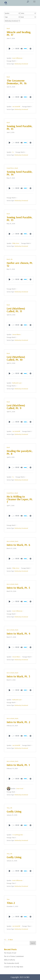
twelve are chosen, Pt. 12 (20, 264)
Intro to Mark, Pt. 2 (18, 722)
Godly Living (14, 811)
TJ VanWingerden (18, 835)
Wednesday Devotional (21, 64)
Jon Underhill (16, 107)
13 (9, 940)
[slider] (13, 49)
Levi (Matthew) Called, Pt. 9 (16, 407)
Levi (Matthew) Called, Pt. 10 (16, 358)
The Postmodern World (11, 963)
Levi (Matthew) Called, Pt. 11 (16, 310)
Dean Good (20, 788)
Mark (8, 28)
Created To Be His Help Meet (14, 967)
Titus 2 (11, 903)
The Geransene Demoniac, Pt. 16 (17, 82)
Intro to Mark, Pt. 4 (18, 633)
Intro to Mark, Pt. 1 (18, 765)
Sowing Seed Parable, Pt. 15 (20, 127)
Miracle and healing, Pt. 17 (19, 33)
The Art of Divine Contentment (14, 956)
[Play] (10, 49)
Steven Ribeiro (16, 334)
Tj (13, 152)
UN (11, 259)
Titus (8, 808)
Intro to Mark (11, 541)
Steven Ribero (16, 657)
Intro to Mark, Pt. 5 (18, 588)
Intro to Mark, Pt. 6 (18, 545)
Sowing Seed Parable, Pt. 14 (20, 173)
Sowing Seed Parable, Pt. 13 (20, 219)
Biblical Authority (10, 960)
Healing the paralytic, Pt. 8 (20, 452)
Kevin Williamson (17, 58)
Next (11, 940)
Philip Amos (16, 243)
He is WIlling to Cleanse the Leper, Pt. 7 (20, 499)
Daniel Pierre (10, 168)
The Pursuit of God (10, 953)
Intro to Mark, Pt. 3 (18, 676)
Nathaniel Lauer (17, 383)
